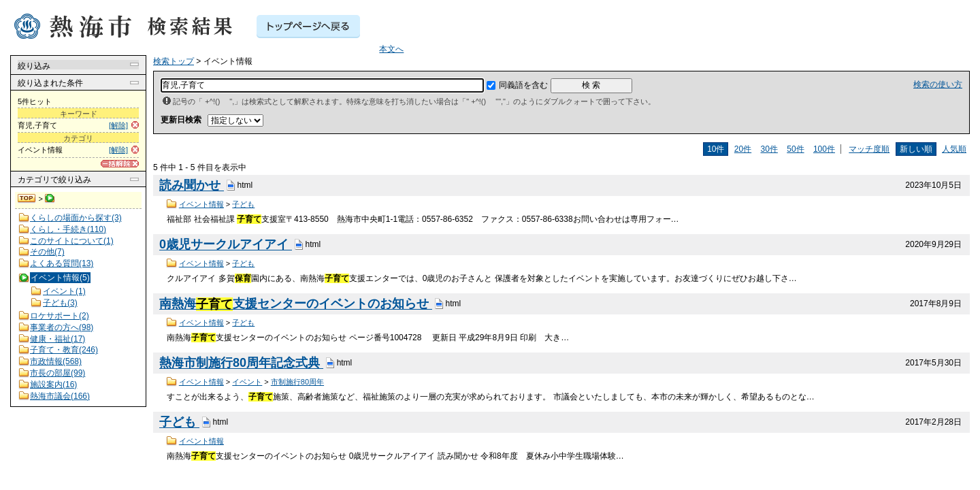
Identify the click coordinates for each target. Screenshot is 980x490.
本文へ (391, 49)
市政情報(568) (56, 361)
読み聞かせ (192, 186)
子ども (243, 204)
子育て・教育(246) (64, 350)
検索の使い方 (938, 84)
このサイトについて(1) (72, 241)
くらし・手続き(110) (68, 229)
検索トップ (27, 199)
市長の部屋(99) (58, 373)
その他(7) (47, 252)
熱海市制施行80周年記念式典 (241, 363)
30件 (769, 149)
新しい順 (916, 149)
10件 (716, 149)
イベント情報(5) (60, 278)
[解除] (118, 125)
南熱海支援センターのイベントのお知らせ (296, 304)
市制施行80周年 (297, 382)
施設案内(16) (53, 385)
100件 (824, 149)
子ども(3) (60, 303)
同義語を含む (523, 85)
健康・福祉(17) (58, 339)
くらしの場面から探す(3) (76, 218)
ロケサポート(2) (60, 316)
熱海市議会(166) (60, 396)
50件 (795, 149)
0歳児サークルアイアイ (226, 245)
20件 (743, 149)
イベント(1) (64, 291)
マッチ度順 (869, 149)
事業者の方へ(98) (62, 327)
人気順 (954, 149)
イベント (247, 382)
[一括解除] (120, 164)
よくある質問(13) (62, 263)
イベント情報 (201, 204)
